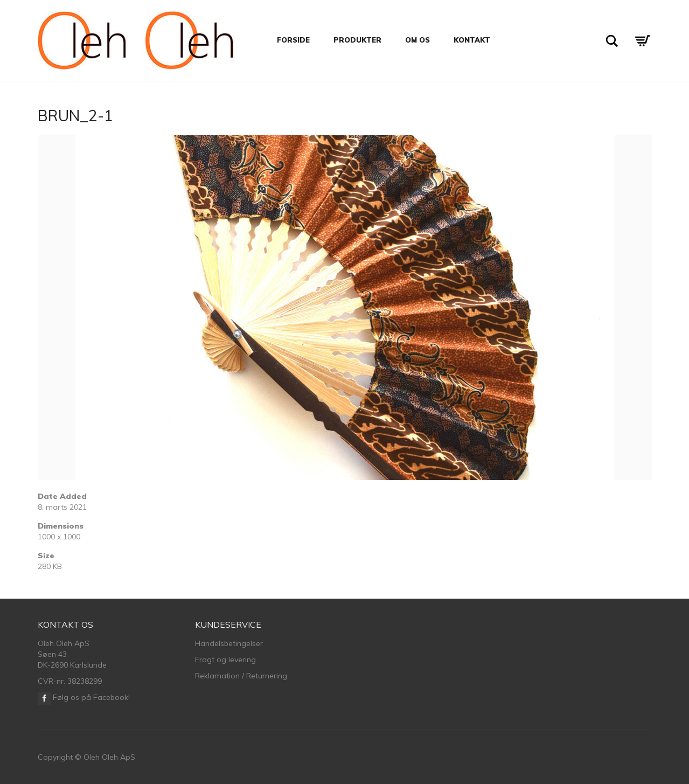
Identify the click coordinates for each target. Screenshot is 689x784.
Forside (293, 40)
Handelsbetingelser (229, 643)
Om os (417, 40)
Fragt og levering (225, 660)
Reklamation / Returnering (241, 676)
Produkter (357, 40)
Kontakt (472, 40)
